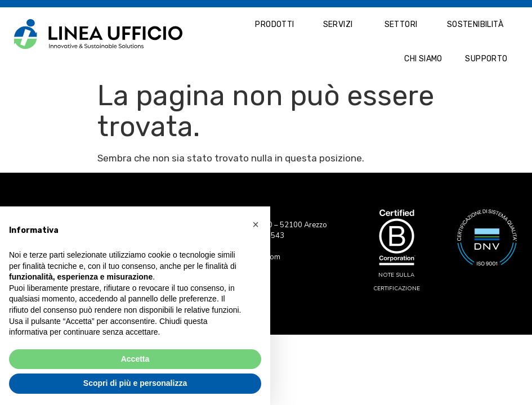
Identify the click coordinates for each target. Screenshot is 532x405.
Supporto (486, 59)
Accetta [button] (135, 359)
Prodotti (274, 24)
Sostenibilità (475, 24)
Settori (401, 24)
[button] (256, 224)
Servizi (338, 24)
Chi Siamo (423, 59)
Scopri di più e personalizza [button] (135, 383)
